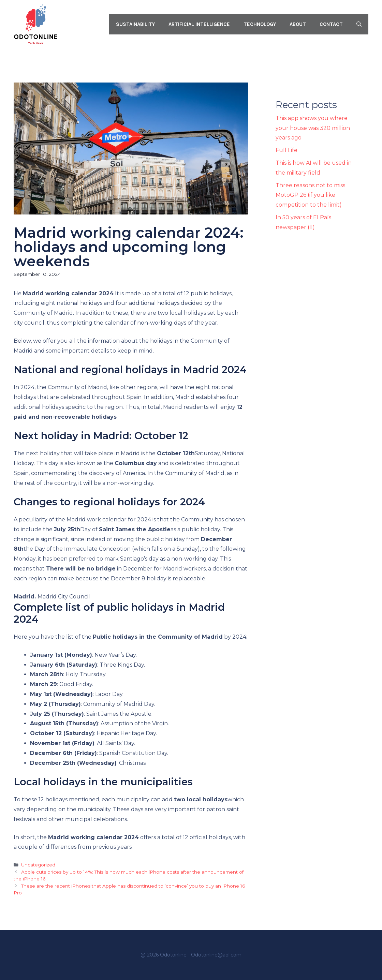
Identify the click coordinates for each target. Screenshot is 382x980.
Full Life (286, 150)
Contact (331, 24)
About (298, 24)
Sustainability (135, 24)
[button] (359, 24)
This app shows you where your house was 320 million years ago (313, 128)
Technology (260, 24)
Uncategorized (38, 865)
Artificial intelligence (199, 24)
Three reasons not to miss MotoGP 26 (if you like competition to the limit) (310, 195)
